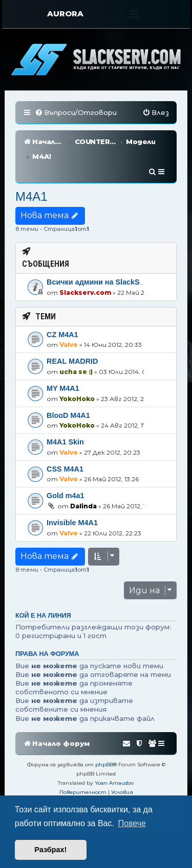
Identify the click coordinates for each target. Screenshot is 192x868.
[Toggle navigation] (134, 14)
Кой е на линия (43, 585)
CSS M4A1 (65, 439)
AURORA (65, 14)
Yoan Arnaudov (114, 753)
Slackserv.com (85, 262)
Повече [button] (132, 823)
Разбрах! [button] (50, 850)
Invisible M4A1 (72, 492)
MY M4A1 (63, 358)
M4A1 (31, 166)
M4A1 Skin (65, 412)
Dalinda (83, 476)
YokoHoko (77, 368)
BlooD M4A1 (68, 385)
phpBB (104, 734)
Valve (69, 314)
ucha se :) (76, 342)
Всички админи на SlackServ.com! (108, 252)
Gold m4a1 (66, 465)
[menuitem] (76, 113)
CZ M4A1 (62, 304)
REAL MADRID (72, 331)
